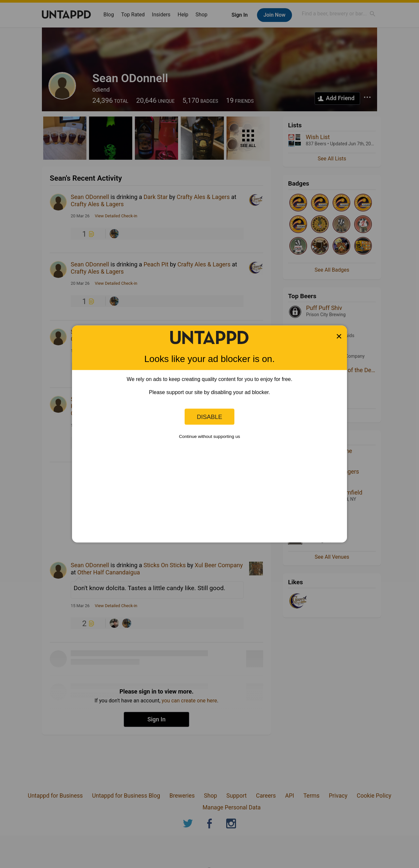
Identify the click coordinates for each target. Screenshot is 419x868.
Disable (209, 416)
